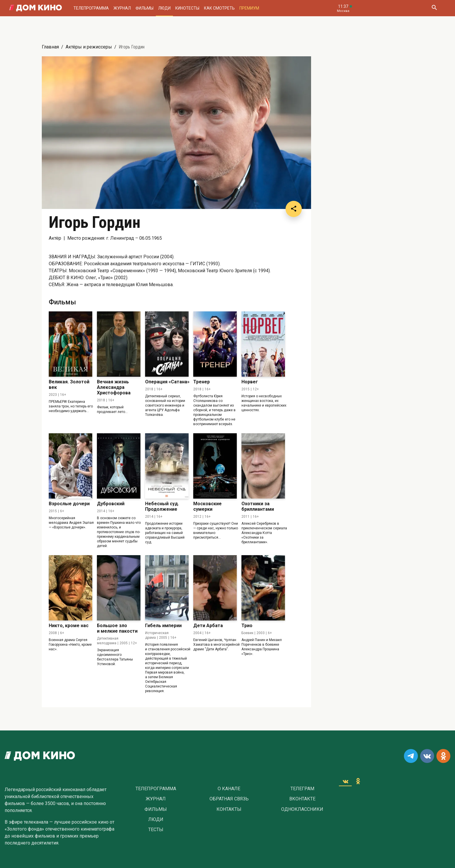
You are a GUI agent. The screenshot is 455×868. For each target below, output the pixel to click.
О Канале (229, 789)
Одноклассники (302, 809)
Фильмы (145, 8)
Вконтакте (302, 799)
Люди (164, 8)
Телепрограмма (91, 8)
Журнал (122, 8)
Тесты (156, 830)
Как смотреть (219, 8)
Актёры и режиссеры (89, 47)
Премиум (249, 8)
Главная (50, 47)
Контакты (229, 809)
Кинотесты (187, 8)
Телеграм (302, 789)
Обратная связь (229, 799)
